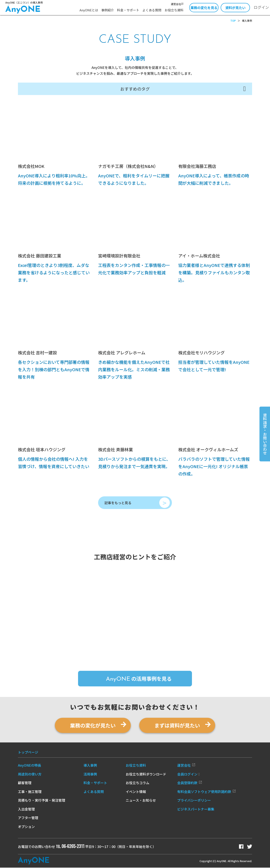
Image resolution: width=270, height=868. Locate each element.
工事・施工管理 (30, 792)
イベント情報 (136, 792)
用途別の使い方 (30, 774)
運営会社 (177, 4)
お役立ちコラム (138, 783)
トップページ (28, 752)
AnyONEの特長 (30, 766)
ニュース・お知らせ (141, 801)
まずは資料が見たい (177, 725)
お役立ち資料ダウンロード (146, 774)
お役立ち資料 (174, 10)
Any (34, 861)
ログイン (261, 7)
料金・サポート (128, 10)
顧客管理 (25, 783)
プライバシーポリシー (194, 801)
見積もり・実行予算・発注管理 (42, 801)
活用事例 (90, 774)
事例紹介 (108, 10)
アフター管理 (28, 818)
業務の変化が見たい (93, 725)
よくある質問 (152, 10)
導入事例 (90, 766)
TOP (233, 21)
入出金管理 (26, 809)
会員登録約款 (190, 783)
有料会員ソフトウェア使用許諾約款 (207, 792)
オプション (26, 827)
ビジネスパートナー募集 (196, 809)
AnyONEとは (89, 10)
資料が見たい (235, 8)
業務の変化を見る (204, 8)
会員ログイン (189, 774)
